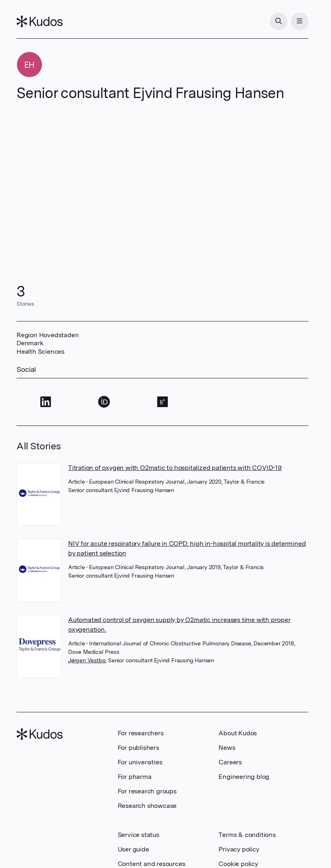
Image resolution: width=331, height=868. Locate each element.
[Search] (279, 21)
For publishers (138, 748)
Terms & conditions (247, 835)
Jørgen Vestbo (87, 660)
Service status (138, 835)
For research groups (147, 791)
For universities (140, 762)
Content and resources (152, 864)
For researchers (141, 733)
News (227, 748)
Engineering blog (244, 777)
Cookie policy (238, 864)
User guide (133, 849)
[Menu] (300, 21)
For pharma (135, 777)
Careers (230, 762)
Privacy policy (239, 849)
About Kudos (238, 733)
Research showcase (147, 806)
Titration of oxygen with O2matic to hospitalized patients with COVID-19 (175, 468)
